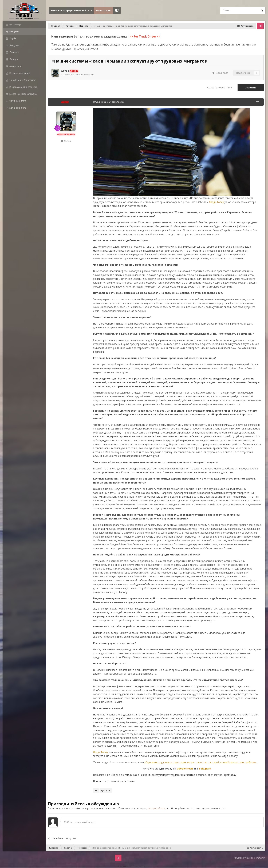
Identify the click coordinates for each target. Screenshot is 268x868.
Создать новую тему (220, 87)
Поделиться (220, 73)
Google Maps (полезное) (22, 80)
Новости (88, 74)
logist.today (229, 775)
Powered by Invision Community (250, 858)
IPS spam (122, 866)
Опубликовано (109, 102)
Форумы (14, 31)
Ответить (251, 87)
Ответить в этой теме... (80, 822)
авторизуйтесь (157, 808)
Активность (16, 66)
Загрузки (14, 45)
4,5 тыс (66, 141)
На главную (16, 24)
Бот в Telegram (17, 108)
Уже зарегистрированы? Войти (71, 10)
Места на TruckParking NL (23, 94)
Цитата (106, 790)
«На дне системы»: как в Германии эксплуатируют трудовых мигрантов (153, 775)
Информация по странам (23, 87)
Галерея (14, 52)
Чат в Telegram (17, 101)
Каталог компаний (19, 73)
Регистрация (103, 10)
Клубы (13, 38)
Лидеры (14, 59)
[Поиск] (231, 10)
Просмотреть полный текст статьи (114, 781)
